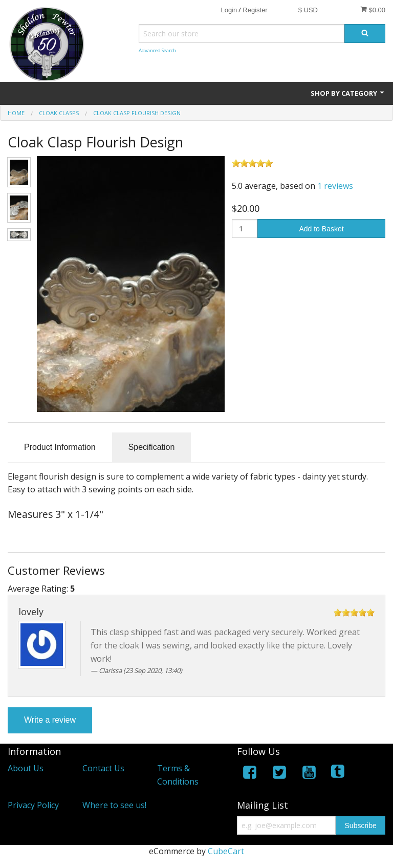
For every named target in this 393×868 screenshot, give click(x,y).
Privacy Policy (33, 805)
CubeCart (226, 851)
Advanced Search (157, 50)
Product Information (60, 447)
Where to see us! (114, 805)
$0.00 (373, 10)
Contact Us (103, 768)
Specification (152, 447)
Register (255, 10)
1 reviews (335, 186)
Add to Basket (321, 229)
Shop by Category (348, 93)
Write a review (50, 720)
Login (229, 10)
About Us (26, 768)
